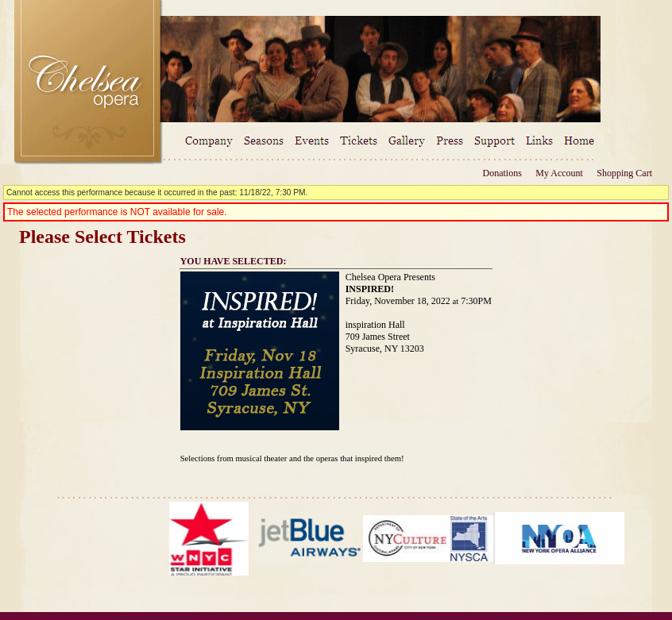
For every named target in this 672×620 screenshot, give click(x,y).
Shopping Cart (624, 173)
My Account (558, 173)
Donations (502, 173)
